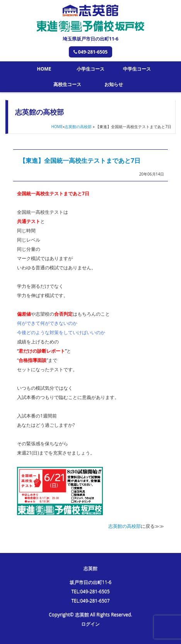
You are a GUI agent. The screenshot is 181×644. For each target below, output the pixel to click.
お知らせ (114, 84)
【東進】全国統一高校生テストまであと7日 (80, 161)
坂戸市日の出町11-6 (90, 582)
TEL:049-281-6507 (90, 601)
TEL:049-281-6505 (90, 591)
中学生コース (137, 69)
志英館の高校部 (78, 127)
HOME (44, 69)
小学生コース (90, 69)
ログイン (90, 624)
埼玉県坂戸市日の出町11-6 (90, 39)
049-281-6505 (90, 52)
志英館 (90, 568)
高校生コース (67, 84)
